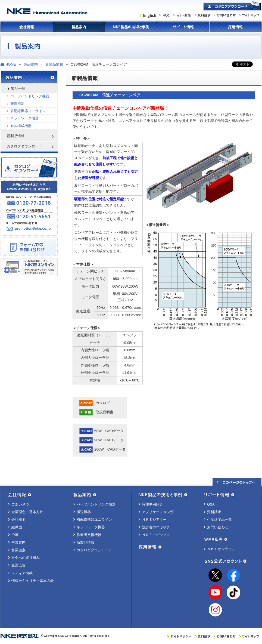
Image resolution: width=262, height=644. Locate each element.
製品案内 (79, 27)
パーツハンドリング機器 (30, 96)
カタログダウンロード (94, 550)
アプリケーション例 (158, 512)
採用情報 (235, 27)
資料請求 (214, 512)
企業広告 (18, 565)
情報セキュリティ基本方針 (33, 581)
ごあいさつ (20, 504)
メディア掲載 (22, 573)
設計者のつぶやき (156, 527)
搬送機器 (17, 104)
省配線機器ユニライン (28, 111)
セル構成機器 (21, 126)
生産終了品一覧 (219, 520)
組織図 (17, 527)
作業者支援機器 (89, 535)
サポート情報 (183, 27)
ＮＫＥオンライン (221, 549)
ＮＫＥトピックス (156, 535)
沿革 (15, 535)
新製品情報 (54, 64)
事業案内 (18, 542)
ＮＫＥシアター (154, 520)
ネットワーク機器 (24, 118)
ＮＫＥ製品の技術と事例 (131, 27)
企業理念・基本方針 (27, 512)
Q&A (211, 504)
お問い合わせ (218, 527)
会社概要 (18, 520)
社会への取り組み (26, 558)
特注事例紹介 (152, 504)
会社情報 (27, 27)
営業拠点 (18, 550)
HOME (11, 64)
